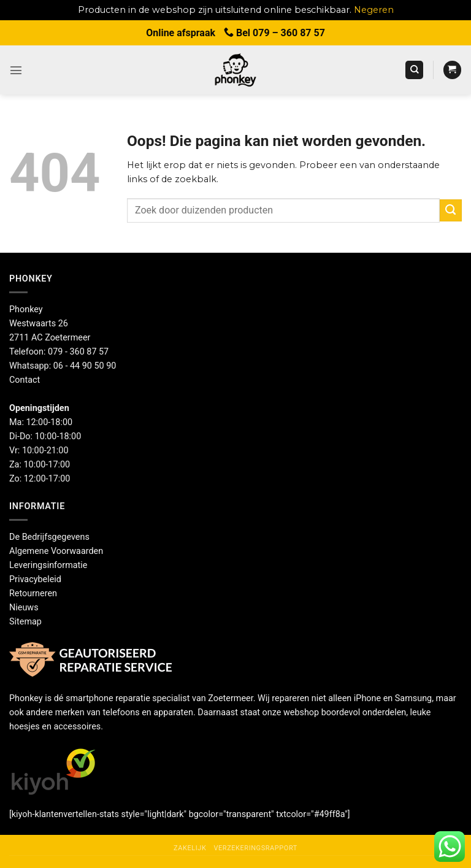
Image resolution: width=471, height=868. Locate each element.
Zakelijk (190, 848)
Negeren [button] (374, 10)
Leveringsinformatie (48, 565)
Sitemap (25, 622)
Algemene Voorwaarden (56, 551)
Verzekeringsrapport (255, 848)
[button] (16, 70)
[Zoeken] (414, 70)
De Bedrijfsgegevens (49, 537)
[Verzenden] (451, 210)
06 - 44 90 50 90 (85, 366)
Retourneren (33, 593)
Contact (25, 380)
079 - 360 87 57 (78, 352)
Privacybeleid (35, 579)
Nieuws (24, 608)
